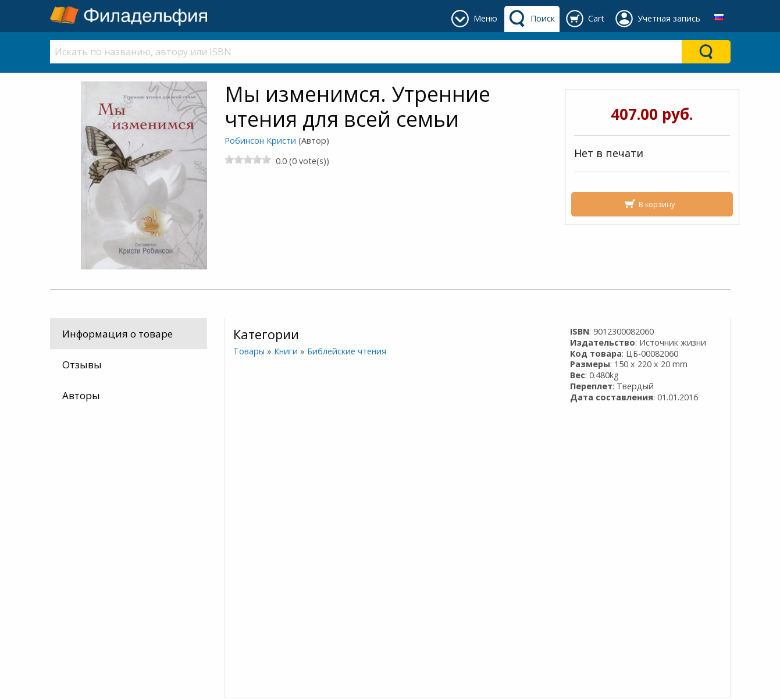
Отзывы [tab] (82, 365)
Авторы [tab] (81, 395)
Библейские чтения (346, 351)
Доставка (247, 480)
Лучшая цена (83, 494)
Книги (285, 351)
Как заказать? (84, 509)
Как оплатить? (86, 523)
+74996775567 (434, 523)
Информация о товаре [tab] (117, 334)
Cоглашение (255, 523)
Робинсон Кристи (260, 141)
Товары (248, 351)
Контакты (249, 494)
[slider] (248, 159)
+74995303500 (434, 509)
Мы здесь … (79, 480)
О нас (238, 509)
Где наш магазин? (444, 480)
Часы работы (432, 494)
